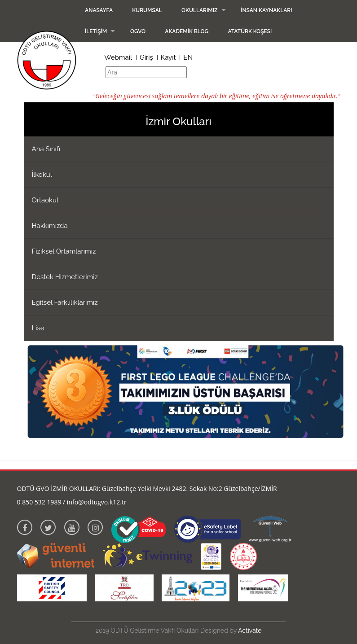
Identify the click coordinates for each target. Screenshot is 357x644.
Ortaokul (45, 200)
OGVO (138, 31)
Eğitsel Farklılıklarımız (65, 302)
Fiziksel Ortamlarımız (64, 251)
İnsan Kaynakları (266, 10)
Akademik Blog (187, 31)
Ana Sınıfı (46, 149)
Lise (38, 328)
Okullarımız (200, 10)
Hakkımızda (50, 226)
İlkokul (42, 175)
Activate (250, 631)
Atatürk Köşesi (250, 31)
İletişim (96, 31)
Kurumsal (147, 10)
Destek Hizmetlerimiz (65, 277)
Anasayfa (99, 10)
